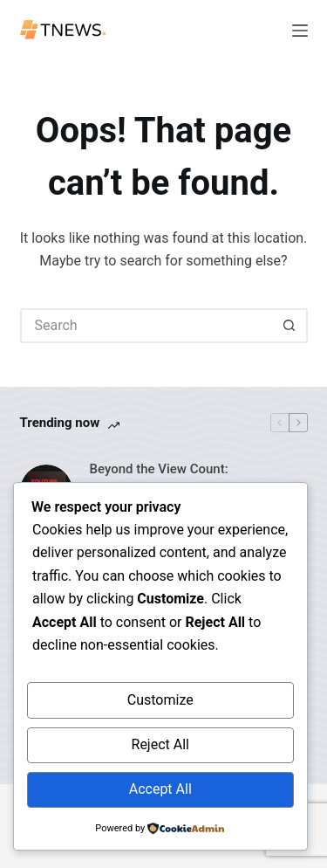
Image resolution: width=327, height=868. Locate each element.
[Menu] (300, 31)
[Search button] (290, 326)
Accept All (160, 789)
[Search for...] (146, 326)
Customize (160, 700)
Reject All (160, 744)
